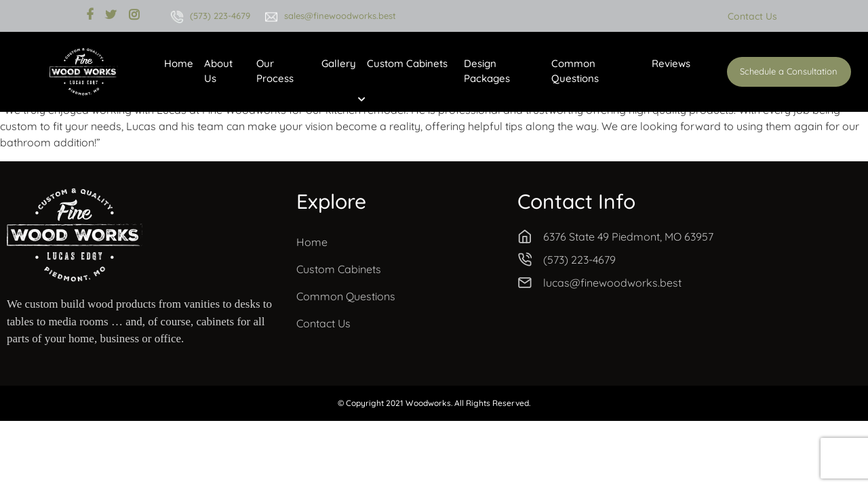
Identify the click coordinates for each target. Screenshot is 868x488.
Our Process (275, 71)
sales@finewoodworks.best (340, 16)
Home (179, 63)
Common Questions (575, 71)
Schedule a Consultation (789, 71)
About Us (218, 71)
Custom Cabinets (407, 63)
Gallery (339, 63)
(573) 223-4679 (220, 16)
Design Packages (487, 71)
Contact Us (752, 16)
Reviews (671, 63)
